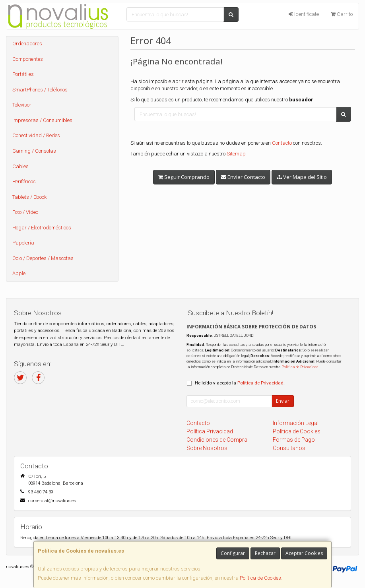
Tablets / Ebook (29, 197)
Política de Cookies (260, 578)
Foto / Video (25, 212)
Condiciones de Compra (217, 440)
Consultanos (289, 448)
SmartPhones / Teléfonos (40, 90)
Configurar (233, 553)
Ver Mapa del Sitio (302, 177)
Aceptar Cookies (304, 553)
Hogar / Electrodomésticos (42, 228)
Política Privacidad (210, 431)
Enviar (283, 401)
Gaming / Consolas (34, 151)
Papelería (23, 243)
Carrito (342, 14)
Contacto (282, 143)
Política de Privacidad (300, 367)
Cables (20, 166)
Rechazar (265, 553)
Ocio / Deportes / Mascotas (43, 258)
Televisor (22, 105)
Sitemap (236, 154)
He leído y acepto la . (240, 383)
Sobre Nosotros (207, 448)
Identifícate (304, 14)
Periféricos (24, 181)
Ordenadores (27, 44)
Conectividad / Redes (36, 135)
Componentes (28, 59)
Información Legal (296, 423)
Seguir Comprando (184, 177)
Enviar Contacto (243, 177)
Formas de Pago (294, 440)
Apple (19, 273)
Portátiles (23, 74)
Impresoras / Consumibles (42, 120)
